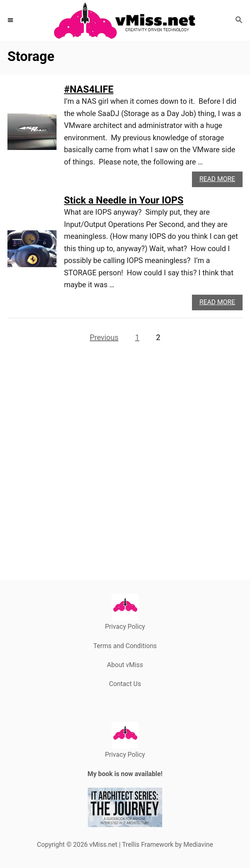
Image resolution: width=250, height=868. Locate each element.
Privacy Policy (125, 627)
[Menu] (11, 20)
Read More (219, 181)
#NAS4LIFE (89, 89)
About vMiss (125, 665)
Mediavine (198, 845)
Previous (104, 337)
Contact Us (125, 684)
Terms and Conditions (125, 646)
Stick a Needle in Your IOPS (124, 200)
